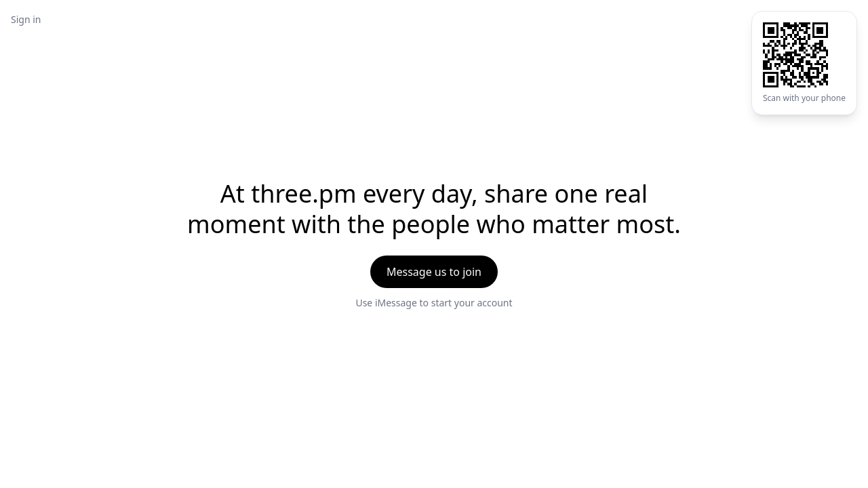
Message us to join (434, 272)
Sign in (26, 19)
